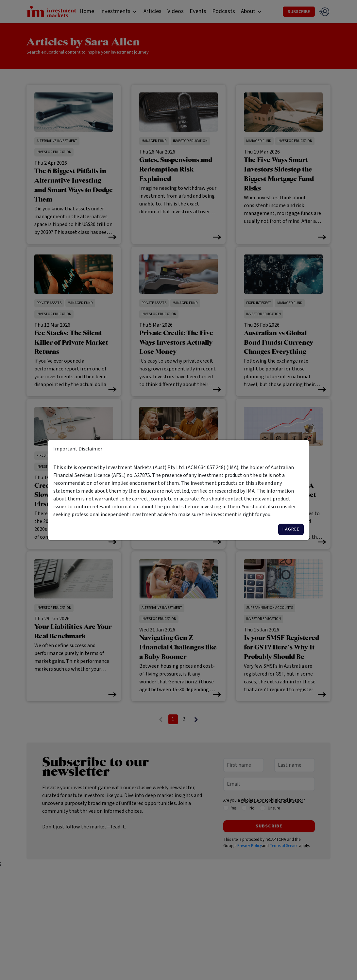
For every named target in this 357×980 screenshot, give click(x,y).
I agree (291, 529)
